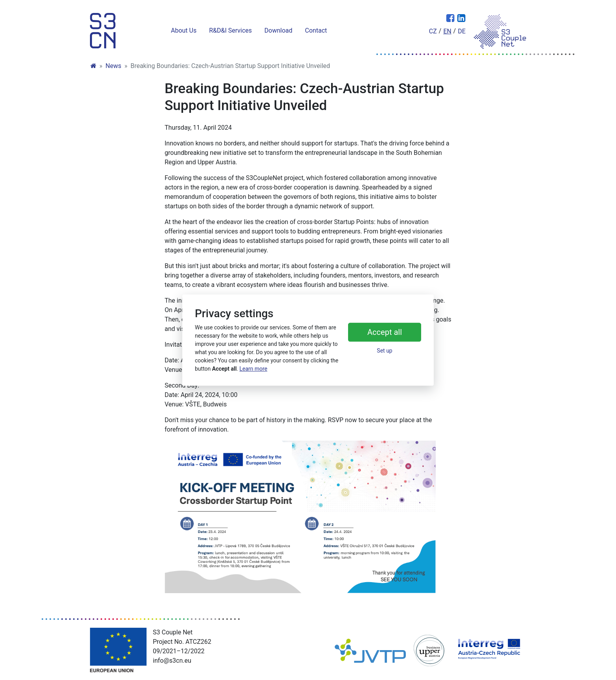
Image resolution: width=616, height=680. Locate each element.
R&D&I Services (230, 30)
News (114, 66)
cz (433, 31)
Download (278, 30)
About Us (184, 30)
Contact (316, 30)
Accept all (385, 333)
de (462, 31)
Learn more (254, 369)
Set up (384, 351)
